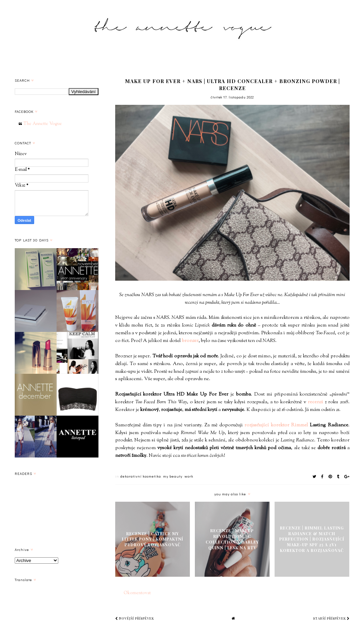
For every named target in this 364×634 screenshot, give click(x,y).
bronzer (190, 341)
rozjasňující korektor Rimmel (276, 425)
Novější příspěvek (135, 618)
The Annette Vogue (43, 124)
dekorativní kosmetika (141, 476)
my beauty (173, 476)
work (189, 476)
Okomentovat (137, 593)
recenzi (315, 402)
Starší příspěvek (331, 618)
